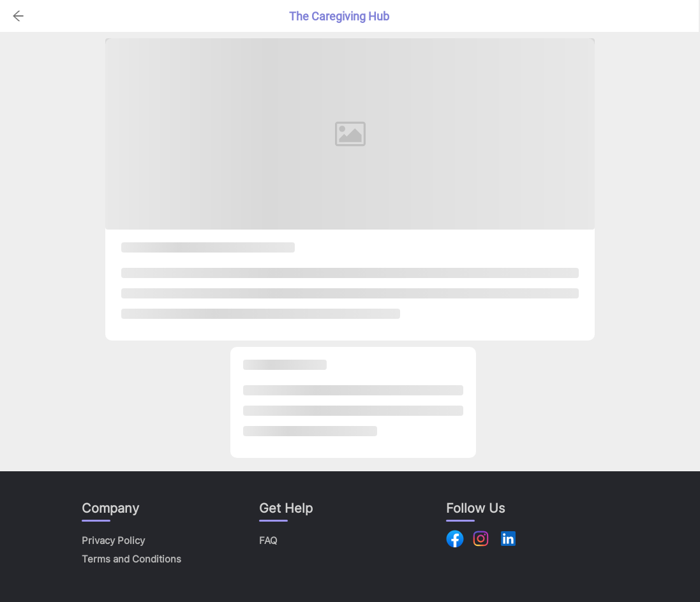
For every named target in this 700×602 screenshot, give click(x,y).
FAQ (268, 540)
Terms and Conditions (131, 559)
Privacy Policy (113, 540)
